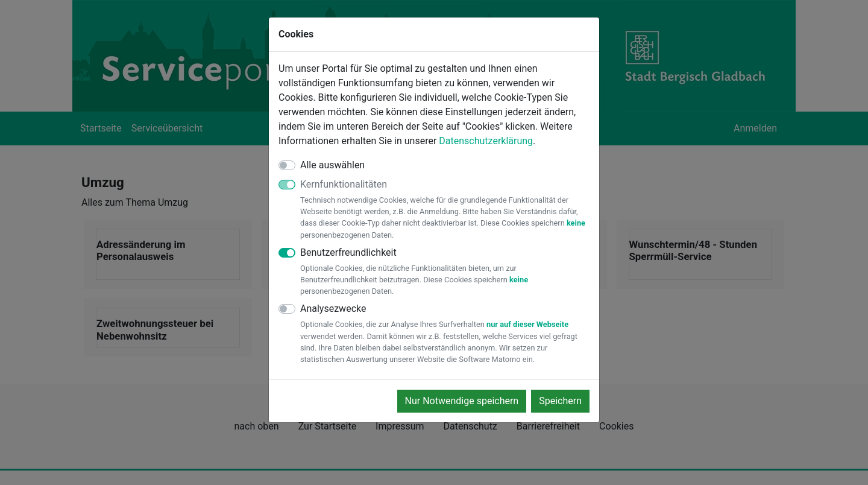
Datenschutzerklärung (486, 141)
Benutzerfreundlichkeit (445, 272)
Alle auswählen (332, 165)
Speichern (560, 401)
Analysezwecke (445, 334)
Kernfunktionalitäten (445, 210)
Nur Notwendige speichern (462, 401)
